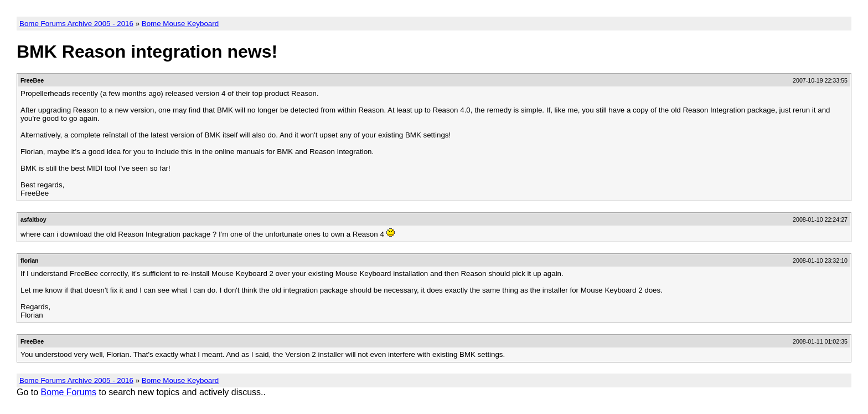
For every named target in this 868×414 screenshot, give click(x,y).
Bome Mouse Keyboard (180, 24)
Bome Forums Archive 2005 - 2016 (76, 24)
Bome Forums (69, 392)
